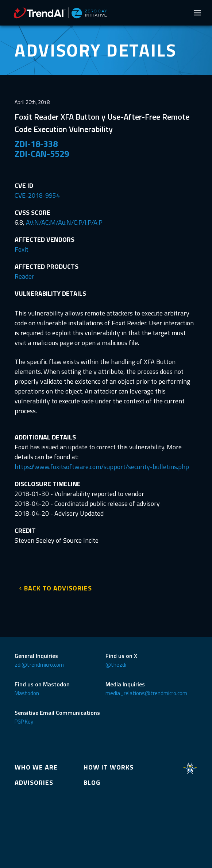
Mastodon (27, 693)
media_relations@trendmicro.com (146, 693)
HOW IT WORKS (109, 767)
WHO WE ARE (36, 767)
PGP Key (24, 722)
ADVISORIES (34, 782)
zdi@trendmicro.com (39, 665)
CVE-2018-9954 (37, 195)
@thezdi (116, 665)
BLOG (92, 782)
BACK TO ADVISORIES (58, 588)
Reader (24, 276)
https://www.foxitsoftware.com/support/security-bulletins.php (102, 467)
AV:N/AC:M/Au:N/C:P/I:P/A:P (64, 222)
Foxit (22, 249)
